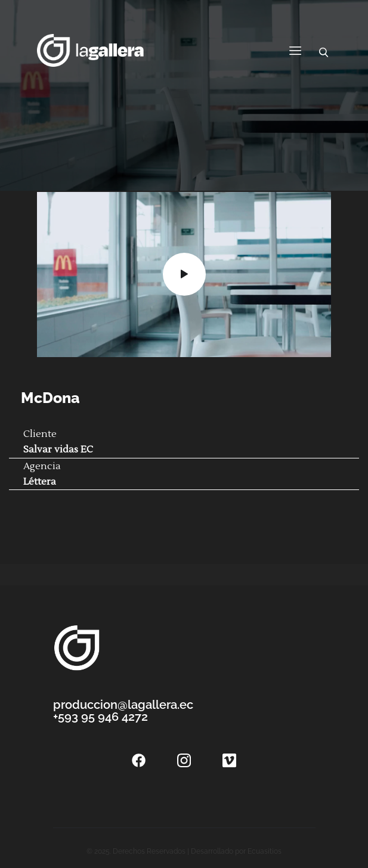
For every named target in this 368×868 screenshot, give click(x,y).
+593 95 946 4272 (100, 717)
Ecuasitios (265, 851)
